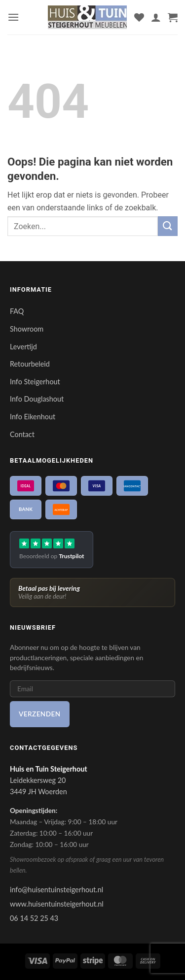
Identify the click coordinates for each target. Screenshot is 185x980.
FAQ (17, 311)
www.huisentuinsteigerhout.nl (57, 904)
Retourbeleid (30, 364)
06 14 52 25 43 (34, 918)
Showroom (27, 329)
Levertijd (23, 347)
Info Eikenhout (33, 417)
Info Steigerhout (35, 382)
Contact (22, 434)
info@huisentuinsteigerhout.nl (56, 890)
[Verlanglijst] (139, 17)
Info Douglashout (37, 399)
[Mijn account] (156, 17)
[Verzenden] (168, 226)
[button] (13, 17)
